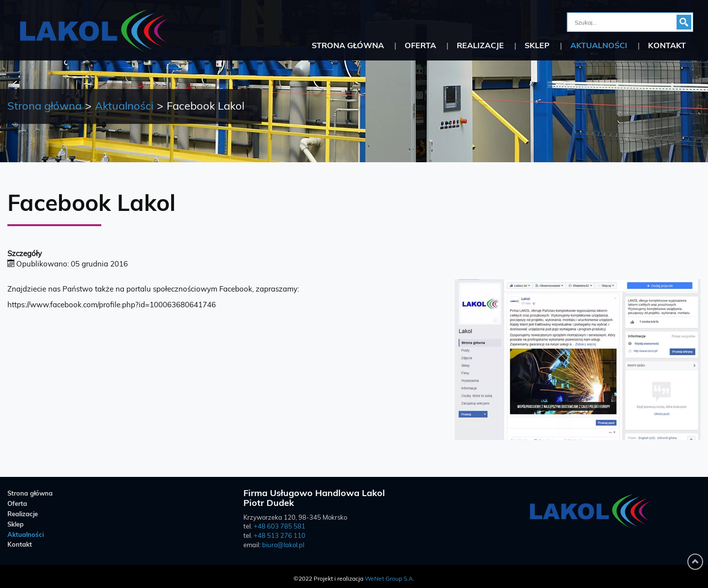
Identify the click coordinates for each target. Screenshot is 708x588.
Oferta (420, 46)
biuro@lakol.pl (283, 545)
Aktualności (599, 46)
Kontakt (667, 46)
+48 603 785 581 (280, 527)
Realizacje (480, 46)
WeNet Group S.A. (390, 579)
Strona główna (348, 46)
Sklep (537, 46)
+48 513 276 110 (280, 536)
